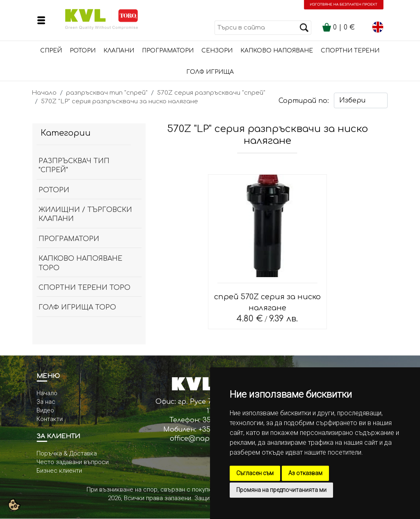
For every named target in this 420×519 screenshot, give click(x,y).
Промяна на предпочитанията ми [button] (281, 490)
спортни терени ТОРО (84, 288)
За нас (46, 402)
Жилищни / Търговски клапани (85, 214)
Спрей (51, 51)
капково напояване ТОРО (80, 263)
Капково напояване (277, 51)
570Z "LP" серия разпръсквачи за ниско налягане (120, 101)
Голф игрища (210, 72)
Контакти (50, 419)
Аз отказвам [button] (305, 473)
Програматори (168, 51)
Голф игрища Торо (77, 307)
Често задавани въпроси (73, 462)
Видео (45, 410)
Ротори (83, 51)
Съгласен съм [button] (255, 473)
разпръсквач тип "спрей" (107, 93)
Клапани (119, 51)
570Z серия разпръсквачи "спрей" (211, 93)
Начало (44, 93)
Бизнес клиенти (59, 471)
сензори (217, 51)
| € (339, 27)
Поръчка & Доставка (67, 453)
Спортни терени (350, 51)
